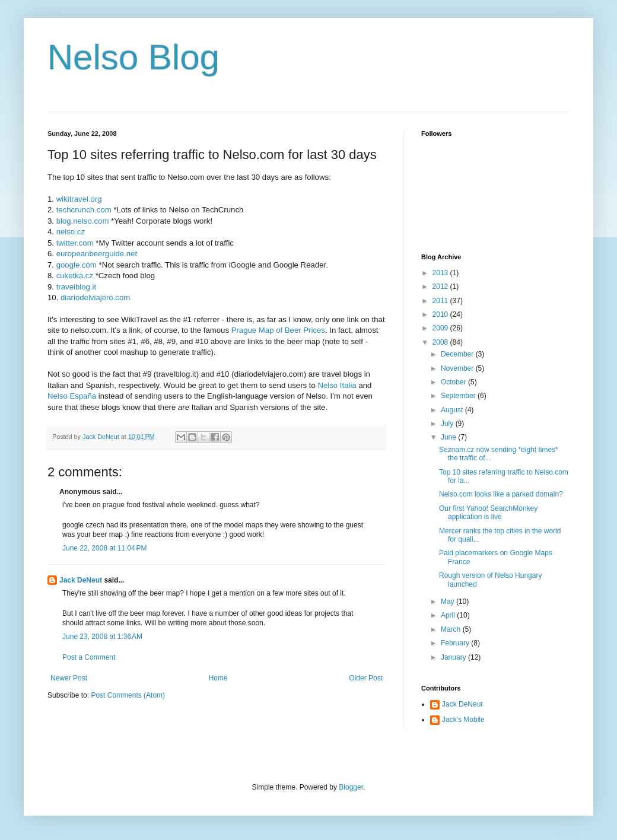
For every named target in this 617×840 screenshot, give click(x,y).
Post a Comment (89, 657)
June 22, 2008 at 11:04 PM (104, 548)
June (449, 437)
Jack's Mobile (463, 720)
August (453, 410)
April (449, 615)
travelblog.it (76, 287)
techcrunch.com (84, 210)
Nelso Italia (337, 385)
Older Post (366, 678)
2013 (441, 273)
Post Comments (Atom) (128, 695)
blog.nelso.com (83, 221)
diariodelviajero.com (95, 297)
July (448, 424)
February (456, 643)
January (454, 657)
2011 (441, 301)
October (454, 382)
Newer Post (69, 678)
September (459, 396)
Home (218, 678)
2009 (441, 328)
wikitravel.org (79, 199)
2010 (441, 314)
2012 (441, 287)
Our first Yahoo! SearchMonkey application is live (488, 513)
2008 (441, 342)
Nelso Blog (133, 57)
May (449, 602)
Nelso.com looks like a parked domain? (501, 494)
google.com (77, 265)
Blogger (351, 787)
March (452, 629)
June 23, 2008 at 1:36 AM (102, 637)
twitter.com (75, 243)
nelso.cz (71, 232)
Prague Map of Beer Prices (278, 330)
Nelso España (72, 396)
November (458, 368)
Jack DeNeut (81, 580)
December (458, 354)
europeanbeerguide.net (97, 254)
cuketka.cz (75, 276)
